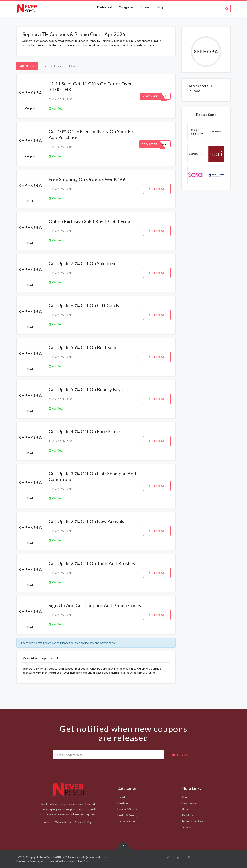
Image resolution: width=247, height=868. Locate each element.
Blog (160, 7)
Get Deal (157, 189)
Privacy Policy (83, 822)
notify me (180, 755)
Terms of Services (192, 821)
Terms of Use (63, 822)
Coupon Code (52, 66)
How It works (189, 803)
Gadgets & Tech (127, 821)
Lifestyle (123, 803)
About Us (187, 815)
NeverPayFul (46, 857)
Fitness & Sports (127, 809)
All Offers (27, 66)
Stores (145, 7)
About (48, 822)
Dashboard (105, 7)
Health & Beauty (127, 815)
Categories (126, 7)
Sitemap (186, 797)
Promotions (188, 827)
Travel (121, 797)
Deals (73, 66)
